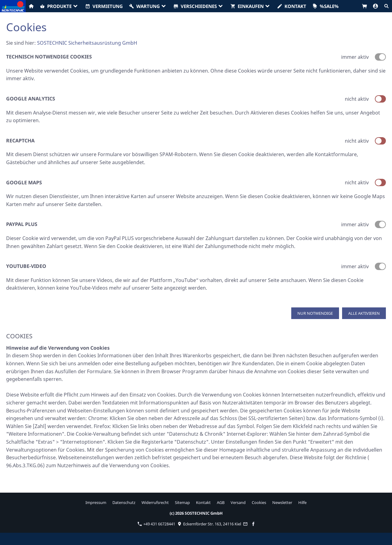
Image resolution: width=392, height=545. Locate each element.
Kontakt (203, 502)
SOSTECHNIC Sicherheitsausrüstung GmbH (87, 43)
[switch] (380, 99)
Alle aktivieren (364, 313)
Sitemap (182, 502)
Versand (238, 502)
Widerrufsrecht (155, 502)
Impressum (96, 502)
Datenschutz (124, 502)
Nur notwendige (315, 313)
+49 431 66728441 (156, 524)
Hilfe (302, 502)
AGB (221, 502)
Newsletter (282, 502)
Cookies (259, 502)
